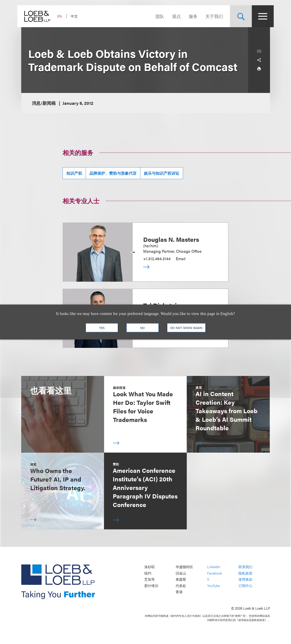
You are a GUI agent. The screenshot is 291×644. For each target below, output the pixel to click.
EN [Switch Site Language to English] (64, 16)
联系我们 (245, 567)
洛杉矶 (150, 567)
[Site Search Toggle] (237, 16)
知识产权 (74, 173)
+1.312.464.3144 (157, 259)
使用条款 (245, 579)
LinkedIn (214, 567)
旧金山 (181, 573)
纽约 (148, 573)
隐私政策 (245, 573)
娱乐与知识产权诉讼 (162, 173)
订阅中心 (245, 586)
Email (181, 259)
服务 (189, 16)
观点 (173, 16)
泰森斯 (181, 579)
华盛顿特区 (184, 567)
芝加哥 (150, 579)
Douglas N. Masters (171, 239)
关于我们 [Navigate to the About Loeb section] (210, 16)
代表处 (181, 586)
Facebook (215, 573)
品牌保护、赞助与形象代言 (113, 173)
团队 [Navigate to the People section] (156, 16)
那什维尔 (151, 586)
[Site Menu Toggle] (259, 16)
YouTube (213, 586)
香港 (179, 592)
